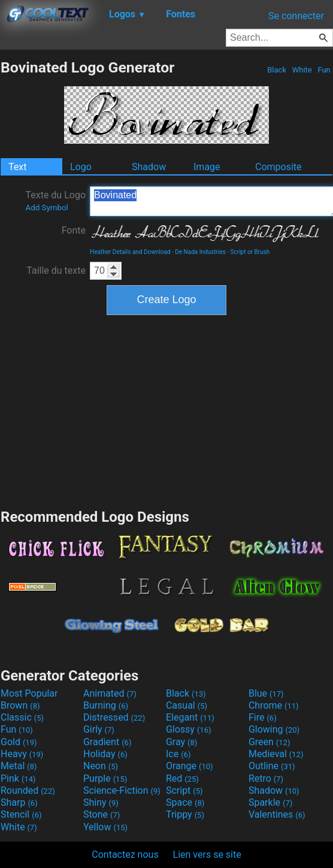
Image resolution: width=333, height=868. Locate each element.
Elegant (190, 717)
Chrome (274, 705)
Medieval (276, 754)
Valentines (277, 814)
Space (185, 802)
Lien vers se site (207, 855)
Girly (99, 729)
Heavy (22, 754)
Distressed (114, 717)
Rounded (28, 790)
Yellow (105, 827)
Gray (181, 742)
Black (277, 70)
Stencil (21, 814)
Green (270, 742)
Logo (81, 167)
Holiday (105, 754)
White (302, 70)
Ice (178, 754)
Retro (266, 778)
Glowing (274, 729)
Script (184, 790)
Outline (272, 766)
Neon (101, 766)
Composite (278, 167)
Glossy (189, 729)
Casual (187, 705)
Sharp (19, 802)
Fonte (74, 230)
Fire (263, 717)
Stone (102, 814)
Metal (19, 766)
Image (207, 167)
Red (182, 778)
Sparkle (270, 802)
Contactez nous (125, 855)
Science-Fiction (122, 790)
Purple (105, 778)
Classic (22, 717)
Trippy (185, 814)
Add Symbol (46, 208)
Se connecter (296, 16)
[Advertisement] (166, 410)
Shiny (101, 802)
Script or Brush (250, 252)
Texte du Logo (55, 201)
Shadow (149, 167)
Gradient (107, 742)
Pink (18, 778)
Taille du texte (56, 270)
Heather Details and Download (130, 252)
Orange (190, 766)
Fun (324, 70)
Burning (106, 705)
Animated (110, 693)
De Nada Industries (200, 252)
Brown (20, 705)
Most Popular (29, 693)
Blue (266, 693)
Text (17, 167)
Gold (19, 742)
